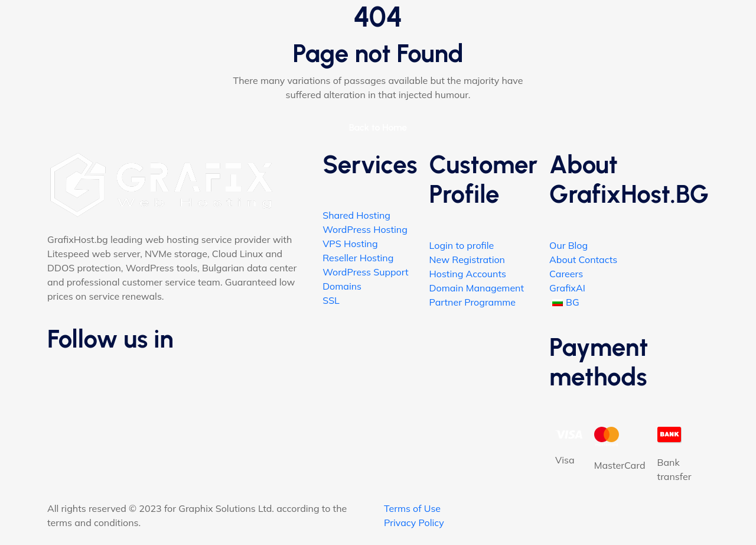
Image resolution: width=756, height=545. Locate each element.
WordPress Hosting (365, 229)
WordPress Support (365, 272)
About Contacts (583, 259)
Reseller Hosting (358, 258)
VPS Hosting (350, 244)
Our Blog (568, 245)
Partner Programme (472, 302)
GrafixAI (567, 288)
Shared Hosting (356, 215)
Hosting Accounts (468, 274)
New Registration (467, 259)
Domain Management (477, 288)
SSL (331, 300)
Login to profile (462, 245)
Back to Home (378, 127)
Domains (342, 286)
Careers (566, 274)
